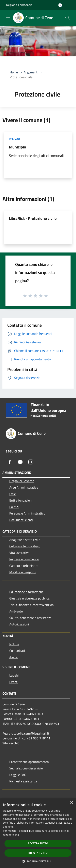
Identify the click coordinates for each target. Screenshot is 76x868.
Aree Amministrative (24, 487)
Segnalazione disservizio (26, 768)
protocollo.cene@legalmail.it (29, 733)
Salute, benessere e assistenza (30, 618)
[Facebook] (10, 462)
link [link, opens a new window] (17, 835)
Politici (14, 507)
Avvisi (13, 657)
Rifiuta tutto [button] (38, 853)
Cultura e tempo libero (25, 546)
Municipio (18, 147)
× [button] (71, 803)
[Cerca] (67, 18)
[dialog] (38, 833)
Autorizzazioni (19, 624)
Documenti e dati (21, 520)
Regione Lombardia (19, 5)
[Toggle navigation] (8, 17)
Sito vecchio (11, 743)
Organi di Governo (22, 481)
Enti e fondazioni (21, 500)
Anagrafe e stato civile (25, 540)
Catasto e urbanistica (24, 566)
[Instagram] (31, 462)
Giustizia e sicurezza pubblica (29, 598)
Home (14, 72)
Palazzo (14, 139)
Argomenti (31, 72)
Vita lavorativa (19, 553)
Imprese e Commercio (24, 559)
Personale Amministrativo (27, 513)
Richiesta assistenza (23, 781)
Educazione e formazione (26, 592)
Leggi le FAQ (18, 775)
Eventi (14, 682)
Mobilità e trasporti (22, 572)
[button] (38, 861)
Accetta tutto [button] (38, 843)
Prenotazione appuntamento (29, 762)
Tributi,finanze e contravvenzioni (32, 605)
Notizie (14, 644)
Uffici (13, 494)
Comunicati (17, 651)
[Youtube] (20, 462)
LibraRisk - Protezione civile (33, 218)
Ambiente (16, 611)
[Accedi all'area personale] (60, 5)
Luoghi (14, 675)
